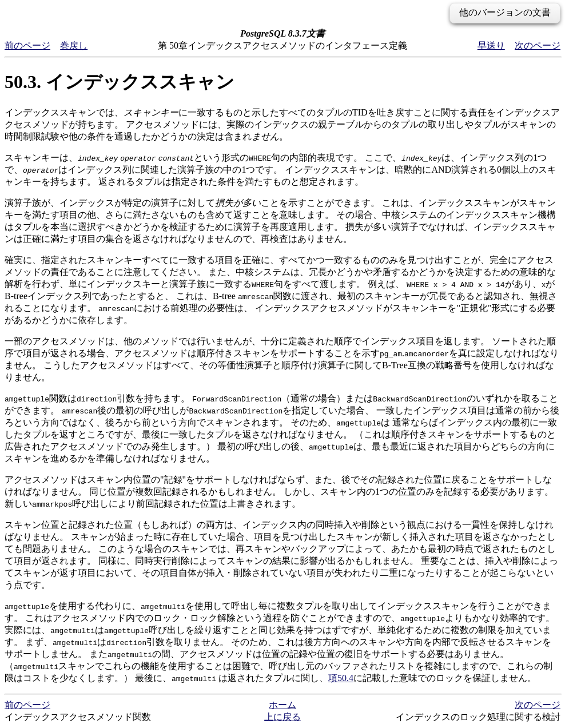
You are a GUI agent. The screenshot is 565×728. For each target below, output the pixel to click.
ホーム (282, 705)
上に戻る (282, 717)
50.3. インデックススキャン (120, 82)
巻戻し (74, 45)
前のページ (27, 45)
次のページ (538, 45)
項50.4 (341, 678)
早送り (491, 45)
